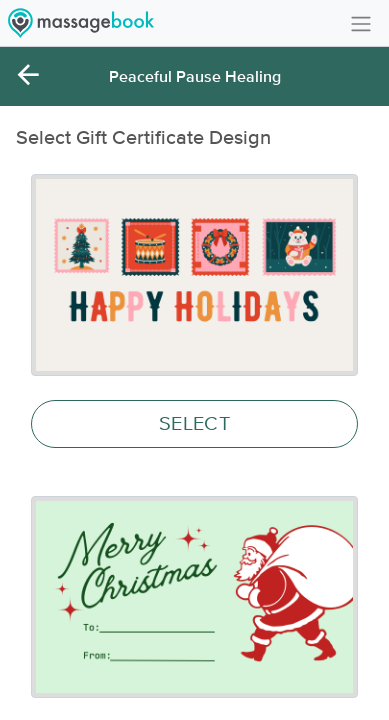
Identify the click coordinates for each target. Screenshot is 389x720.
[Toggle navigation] (361, 22)
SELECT (194, 424)
